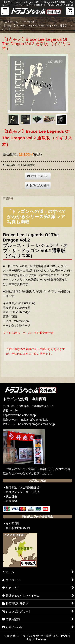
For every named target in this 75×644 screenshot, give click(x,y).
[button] (5, 11)
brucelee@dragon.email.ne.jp (37, 424)
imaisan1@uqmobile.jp (34, 420)
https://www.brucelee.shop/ (20, 415)
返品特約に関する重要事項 (19, 165)
